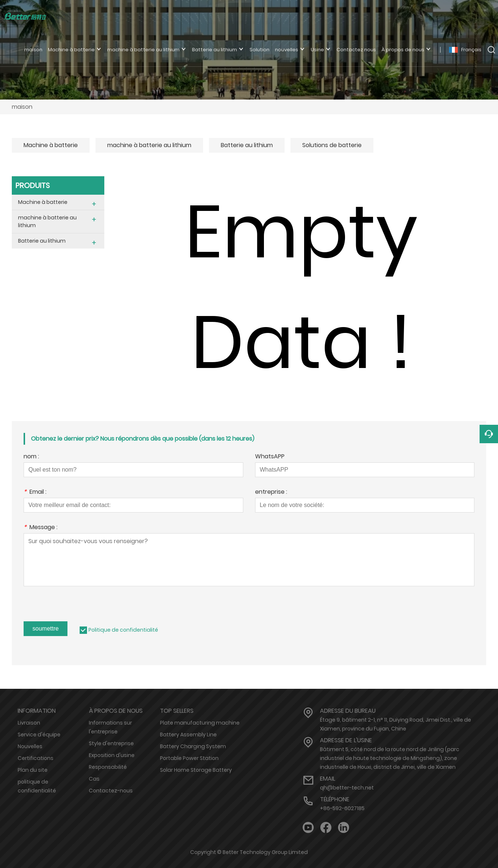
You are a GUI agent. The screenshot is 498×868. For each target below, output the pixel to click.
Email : (35, 492)
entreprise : (271, 492)
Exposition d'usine (112, 755)
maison (22, 107)
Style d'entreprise (111, 743)
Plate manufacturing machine (200, 723)
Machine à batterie (51, 145)
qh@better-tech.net (347, 788)
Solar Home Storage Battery (196, 770)
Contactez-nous (111, 791)
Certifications (36, 758)
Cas (94, 779)
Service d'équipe (39, 735)
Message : (41, 528)
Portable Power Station (189, 758)
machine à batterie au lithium (149, 145)
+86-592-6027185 (342, 808)
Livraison (29, 723)
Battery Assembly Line (188, 735)
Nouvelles (30, 746)
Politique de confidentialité (123, 630)
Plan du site (33, 770)
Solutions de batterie (332, 145)
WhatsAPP (270, 457)
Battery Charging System (193, 746)
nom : (31, 457)
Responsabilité (108, 767)
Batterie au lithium (247, 145)
